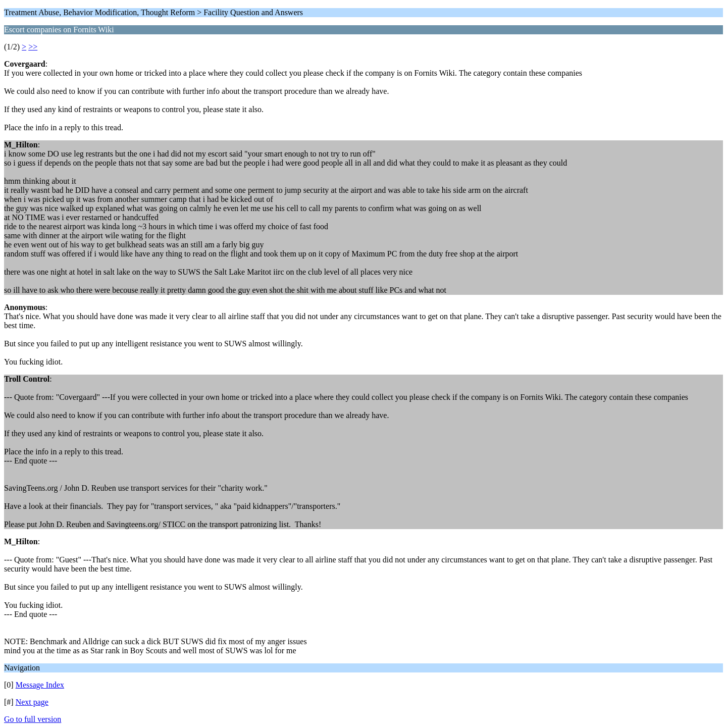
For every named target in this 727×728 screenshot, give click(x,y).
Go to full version (33, 719)
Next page (32, 702)
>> (33, 47)
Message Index (40, 685)
